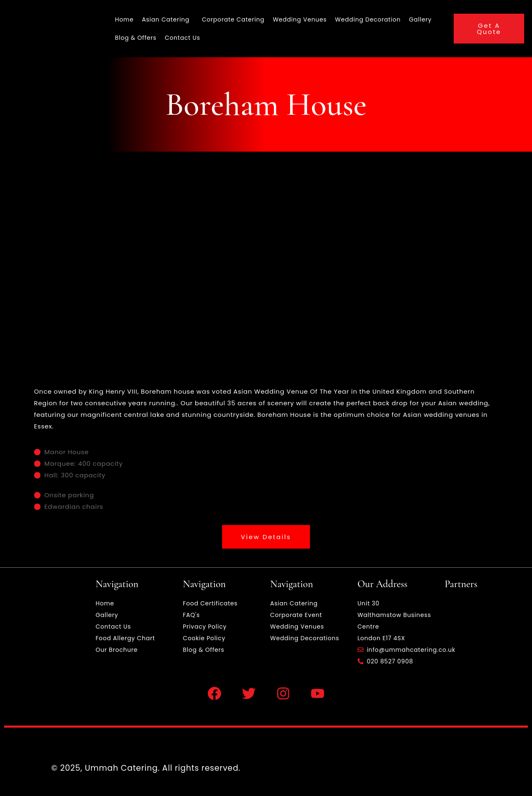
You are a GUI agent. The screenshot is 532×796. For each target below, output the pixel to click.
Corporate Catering (233, 19)
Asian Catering (166, 19)
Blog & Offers (136, 38)
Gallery (420, 19)
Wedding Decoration (368, 19)
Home (125, 19)
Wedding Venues (300, 19)
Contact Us (183, 38)
